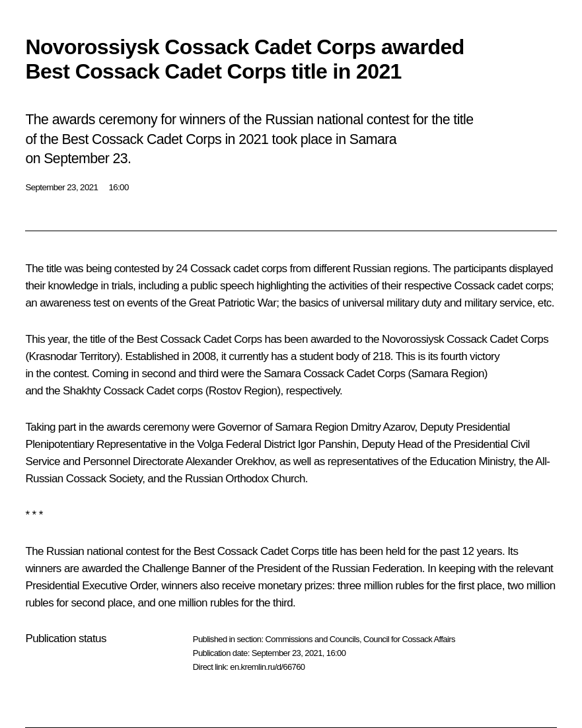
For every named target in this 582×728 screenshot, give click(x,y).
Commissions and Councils (312, 639)
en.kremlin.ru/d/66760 (267, 667)
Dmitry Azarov (383, 427)
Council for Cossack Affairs (409, 639)
